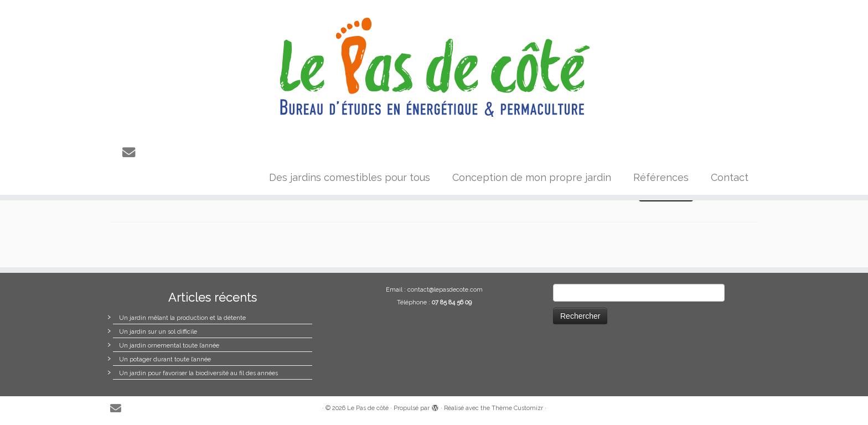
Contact (730, 177)
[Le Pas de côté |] (434, 68)
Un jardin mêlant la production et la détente (182, 318)
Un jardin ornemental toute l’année (169, 346)
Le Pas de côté (368, 408)
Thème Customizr (517, 408)
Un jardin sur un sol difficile (158, 332)
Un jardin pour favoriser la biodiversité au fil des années (198, 373)
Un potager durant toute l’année (165, 359)
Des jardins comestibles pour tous (350, 177)
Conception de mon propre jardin (532, 177)
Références (661, 177)
